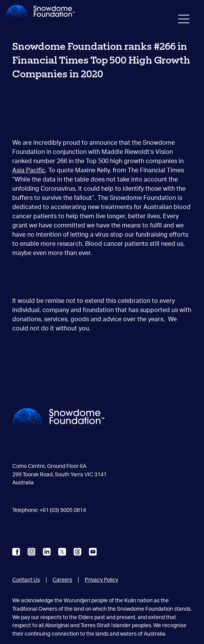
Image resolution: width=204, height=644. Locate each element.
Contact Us (26, 580)
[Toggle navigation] (184, 20)
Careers (62, 580)
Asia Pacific (29, 170)
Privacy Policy (101, 580)
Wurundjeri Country (36, 454)
